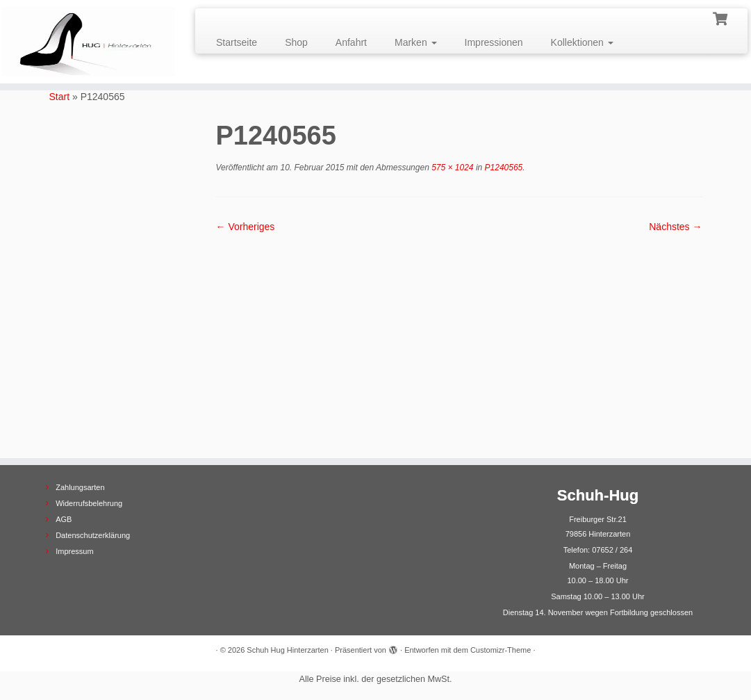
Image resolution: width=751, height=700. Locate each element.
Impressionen (494, 42)
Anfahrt (351, 42)
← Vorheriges (246, 227)
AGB (64, 519)
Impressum (74, 551)
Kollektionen (582, 42)
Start (60, 97)
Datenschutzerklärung (93, 535)
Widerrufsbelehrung (89, 503)
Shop (296, 42)
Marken (416, 42)
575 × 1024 (452, 168)
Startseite (237, 42)
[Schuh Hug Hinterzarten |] (88, 42)
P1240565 (502, 168)
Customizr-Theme (501, 650)
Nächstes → (675, 227)
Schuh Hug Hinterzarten (287, 650)
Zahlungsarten (80, 487)
